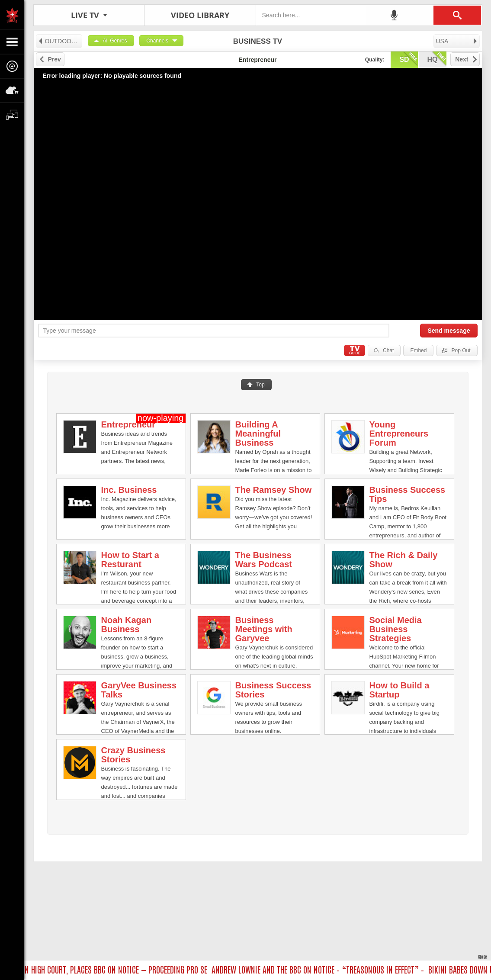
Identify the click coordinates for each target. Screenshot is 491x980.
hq (437, 59)
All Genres (115, 41)
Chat (388, 350)
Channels (157, 41)
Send (449, 331)
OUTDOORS (59, 41)
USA (457, 41)
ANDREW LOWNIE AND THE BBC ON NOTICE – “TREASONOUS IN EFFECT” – (320, 969)
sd (408, 59)
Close (482, 956)
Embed (418, 350)
